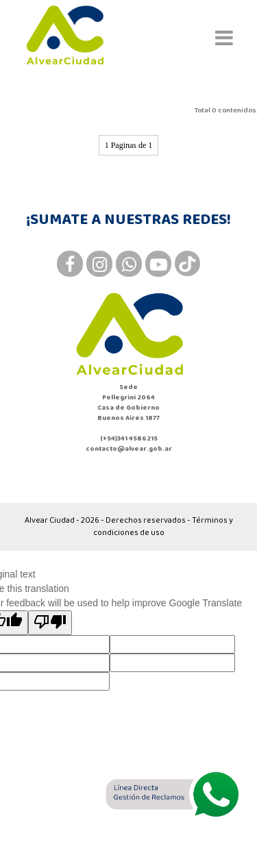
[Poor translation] (50, 623)
